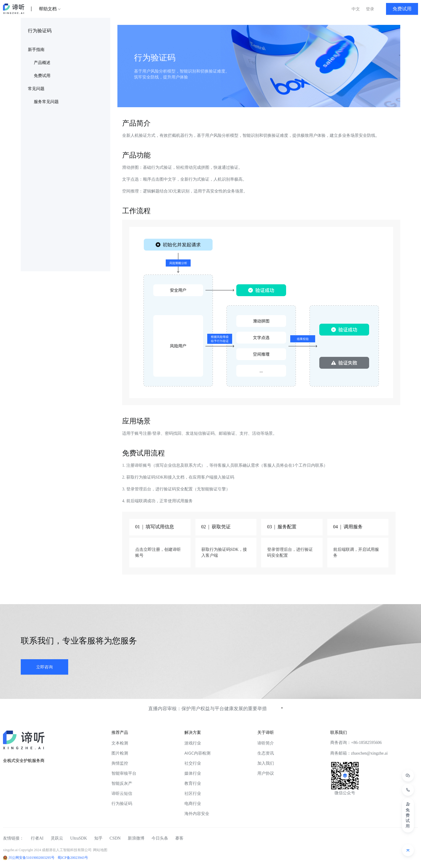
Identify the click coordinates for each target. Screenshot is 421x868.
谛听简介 (266, 743)
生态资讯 (266, 753)
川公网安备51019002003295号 (31, 858)
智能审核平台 (124, 773)
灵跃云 (57, 838)
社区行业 (193, 793)
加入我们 (266, 763)
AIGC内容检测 (197, 753)
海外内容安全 (197, 813)
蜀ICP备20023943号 (73, 858)
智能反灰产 (122, 783)
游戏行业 (193, 743)
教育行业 (193, 783)
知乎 (98, 838)
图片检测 (120, 753)
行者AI (37, 838)
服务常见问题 (46, 102)
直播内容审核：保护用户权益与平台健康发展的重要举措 (208, 708)
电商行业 (193, 803)
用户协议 (266, 773)
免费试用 (42, 76)
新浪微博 (136, 838)
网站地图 (100, 850)
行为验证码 (122, 803)
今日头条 (160, 838)
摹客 (179, 838)
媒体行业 (193, 773)
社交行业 (193, 763)
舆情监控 (120, 763)
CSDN (115, 838)
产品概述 (42, 63)
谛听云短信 (122, 793)
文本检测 (120, 743)
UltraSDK (79, 838)
